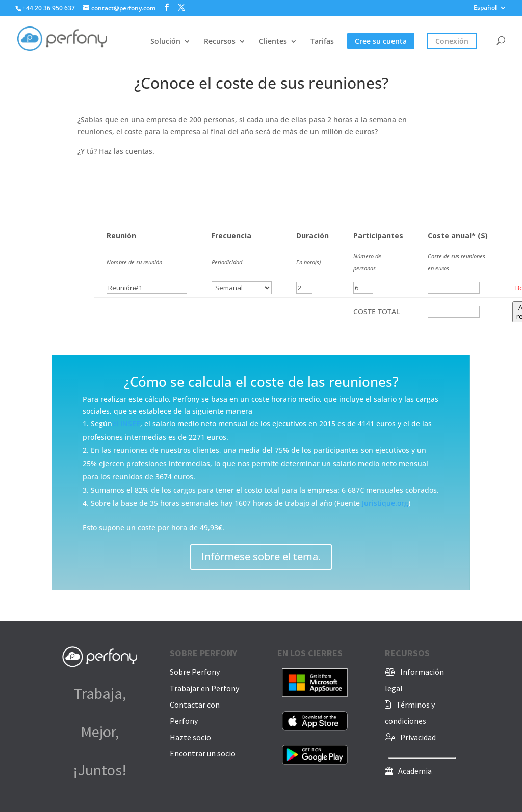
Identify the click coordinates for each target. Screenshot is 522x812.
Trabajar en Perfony (204, 688)
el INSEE (126, 424)
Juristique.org (385, 503)
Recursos (220, 42)
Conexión (452, 42)
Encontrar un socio (203, 753)
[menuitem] (490, 10)
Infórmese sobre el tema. (261, 557)
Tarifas (322, 42)
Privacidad (418, 737)
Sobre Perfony (195, 672)
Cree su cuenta (381, 42)
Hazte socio (190, 737)
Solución (165, 42)
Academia (415, 771)
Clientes (273, 42)
